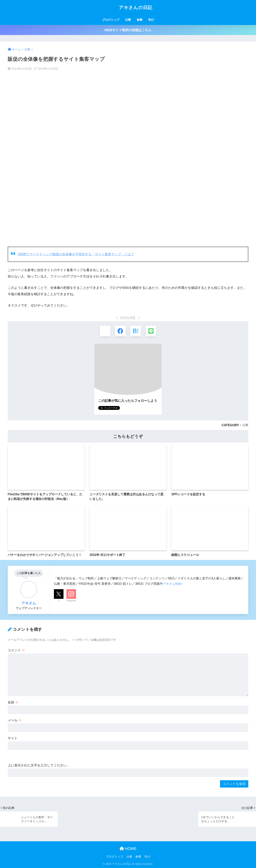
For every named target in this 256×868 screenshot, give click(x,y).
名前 (13, 703)
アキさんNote (172, 584)
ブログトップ (111, 20)
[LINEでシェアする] (151, 331)
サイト (13, 738)
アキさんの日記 (128, 8)
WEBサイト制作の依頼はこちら (128, 30)
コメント (16, 650)
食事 (140, 20)
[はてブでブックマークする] (136, 331)
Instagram (71, 601)
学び (151, 20)
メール (15, 721)
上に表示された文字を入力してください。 (39, 766)
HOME (128, 849)
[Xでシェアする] (105, 331)
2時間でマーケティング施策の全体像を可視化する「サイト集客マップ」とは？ (76, 254)
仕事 (128, 20)
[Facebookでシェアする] (120, 331)
